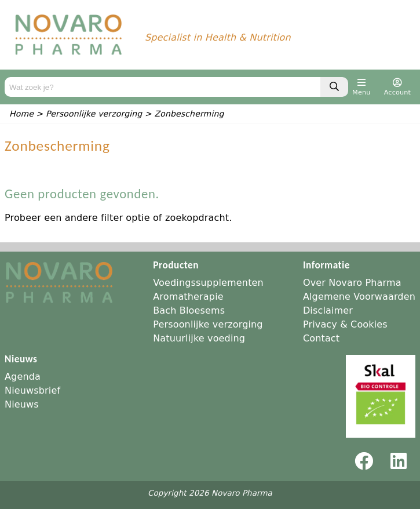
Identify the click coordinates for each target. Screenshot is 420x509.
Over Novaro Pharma (352, 283)
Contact (321, 338)
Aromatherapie (188, 297)
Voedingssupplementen (208, 283)
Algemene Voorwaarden (359, 297)
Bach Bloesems (189, 310)
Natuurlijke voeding (199, 338)
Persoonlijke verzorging (208, 324)
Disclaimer (328, 310)
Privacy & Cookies (345, 324)
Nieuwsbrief (32, 390)
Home (21, 114)
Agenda (23, 377)
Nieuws (22, 404)
